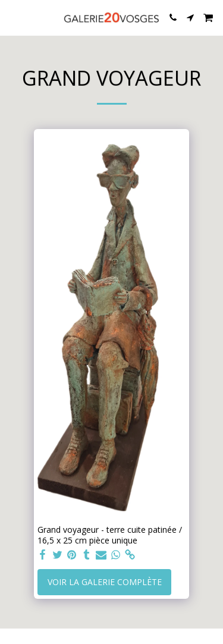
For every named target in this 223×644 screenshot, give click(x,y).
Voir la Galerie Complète (105, 582)
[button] (13, 17)
